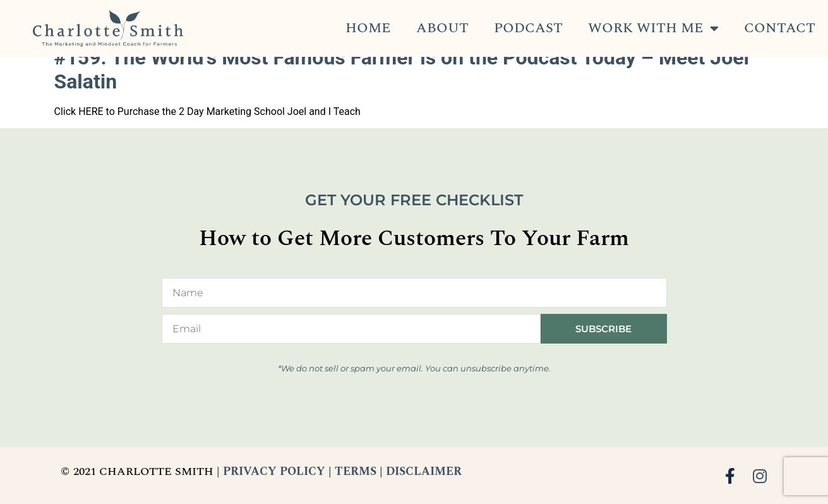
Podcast (528, 28)
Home (368, 28)
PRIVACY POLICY (274, 471)
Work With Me (653, 28)
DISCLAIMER (424, 471)
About (442, 28)
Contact (780, 28)
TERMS (356, 471)
